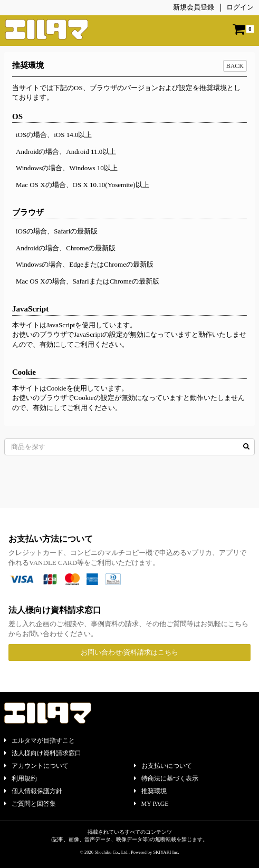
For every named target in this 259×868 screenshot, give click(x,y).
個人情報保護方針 (33, 791)
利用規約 (21, 778)
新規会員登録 (194, 7)
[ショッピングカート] (243, 29)
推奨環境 (150, 791)
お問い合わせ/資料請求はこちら (130, 652)
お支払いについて (163, 766)
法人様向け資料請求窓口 (43, 753)
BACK (235, 66)
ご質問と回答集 (30, 804)
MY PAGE (151, 804)
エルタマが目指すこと (40, 740)
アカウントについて (36, 766)
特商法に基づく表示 (166, 778)
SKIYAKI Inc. (166, 852)
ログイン (240, 7)
